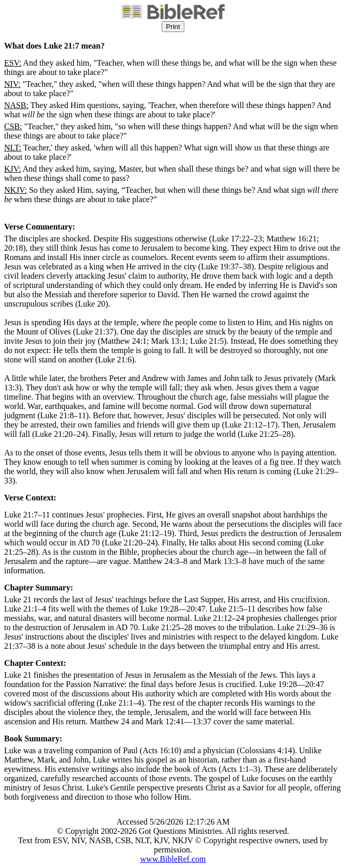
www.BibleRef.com (173, 859)
